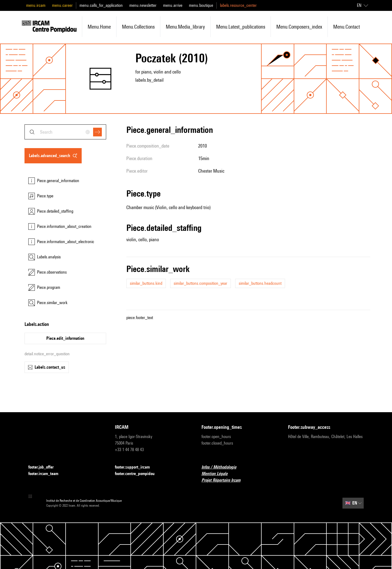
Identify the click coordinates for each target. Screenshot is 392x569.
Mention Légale (218, 474)
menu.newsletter (143, 5)
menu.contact (347, 27)
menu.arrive (173, 5)
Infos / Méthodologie (222, 467)
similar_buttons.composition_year (200, 283)
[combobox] (65, 132)
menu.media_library (185, 27)
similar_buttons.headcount (260, 283)
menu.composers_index (299, 27)
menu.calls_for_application (101, 5)
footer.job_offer (44, 467)
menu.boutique (201, 5)
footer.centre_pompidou (138, 474)
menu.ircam (36, 5)
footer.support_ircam (136, 467)
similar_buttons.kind (146, 283)
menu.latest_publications (241, 27)
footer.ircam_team (47, 474)
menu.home (99, 27)
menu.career (62, 5)
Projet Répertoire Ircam (224, 480)
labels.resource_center (238, 5)
